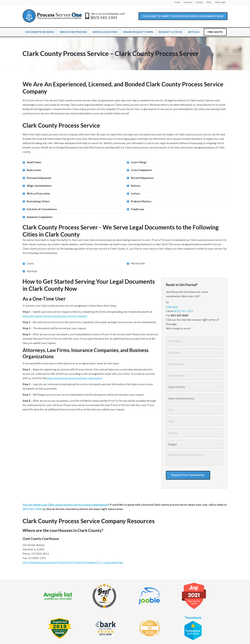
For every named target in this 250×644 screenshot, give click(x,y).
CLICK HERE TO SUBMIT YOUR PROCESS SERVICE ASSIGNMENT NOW (183, 16)
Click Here (172, 307)
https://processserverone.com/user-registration (74, 378)
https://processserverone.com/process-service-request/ (55, 316)
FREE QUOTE (215, 32)
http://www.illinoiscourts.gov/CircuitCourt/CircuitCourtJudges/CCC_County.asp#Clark (73, 562)
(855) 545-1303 (104, 18)
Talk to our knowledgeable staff (108, 14)
